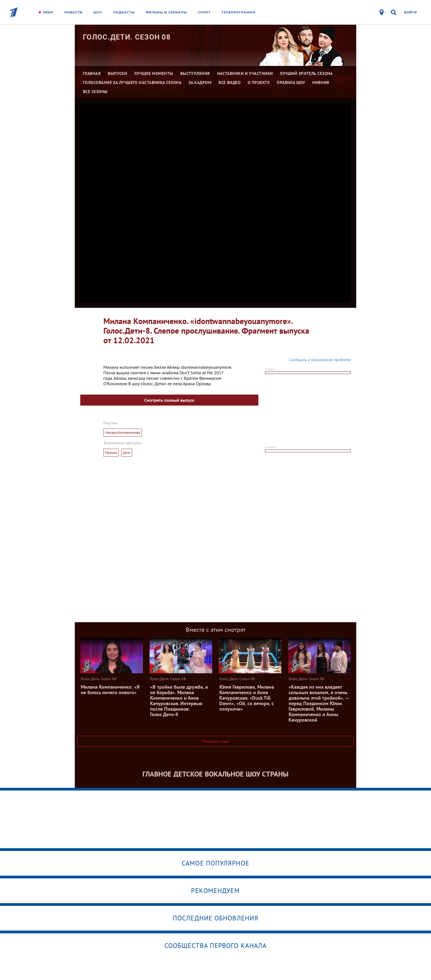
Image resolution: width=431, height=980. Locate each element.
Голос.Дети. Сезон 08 (127, 37)
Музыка (111, 453)
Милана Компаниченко (123, 433)
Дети (127, 453)
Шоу (98, 12)
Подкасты (124, 12)
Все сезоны (95, 92)
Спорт (204, 12)
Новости (73, 12)
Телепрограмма (239, 12)
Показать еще (215, 741)
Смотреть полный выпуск (169, 400)
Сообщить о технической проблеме (320, 360)
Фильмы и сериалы (166, 12)
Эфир (48, 12)
